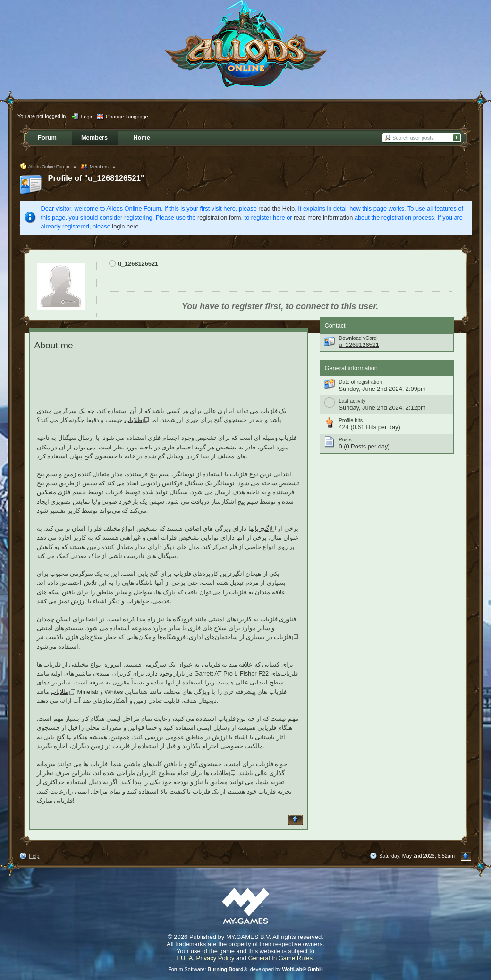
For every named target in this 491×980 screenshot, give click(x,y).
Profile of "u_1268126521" (96, 178)
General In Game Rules (280, 958)
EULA (185, 958)
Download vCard (358, 338)
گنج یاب (261, 528)
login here (125, 226)
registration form (219, 217)
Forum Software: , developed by (245, 969)
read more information (323, 217)
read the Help (276, 208)
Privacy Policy (216, 958)
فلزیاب (283, 637)
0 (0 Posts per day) (364, 446)
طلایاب (133, 420)
